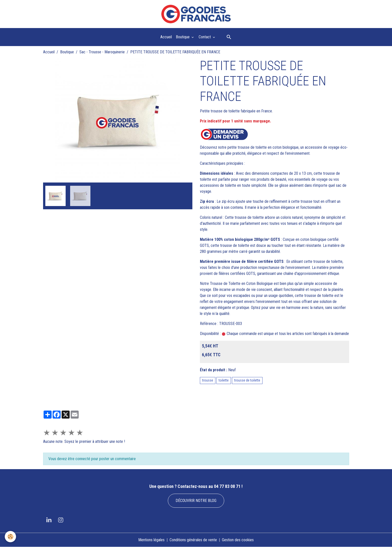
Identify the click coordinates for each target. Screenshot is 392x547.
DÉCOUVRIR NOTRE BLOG (196, 501)
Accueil (166, 37)
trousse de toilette (247, 380)
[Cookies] (11, 537)
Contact (205, 37)
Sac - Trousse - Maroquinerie (102, 52)
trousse (208, 380)
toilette (224, 380)
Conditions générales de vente (193, 540)
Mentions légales (151, 540)
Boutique (183, 37)
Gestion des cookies (238, 540)
